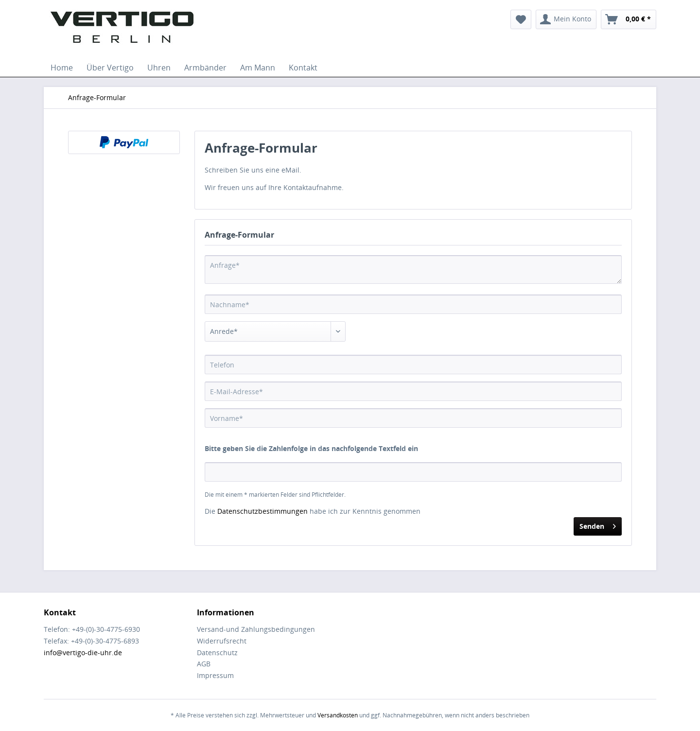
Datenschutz (217, 653)
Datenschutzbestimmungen (262, 511)
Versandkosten (338, 715)
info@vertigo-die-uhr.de (83, 653)
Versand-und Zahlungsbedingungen (256, 629)
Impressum (215, 675)
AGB (204, 664)
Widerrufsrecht (222, 641)
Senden (598, 525)
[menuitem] (521, 19)
